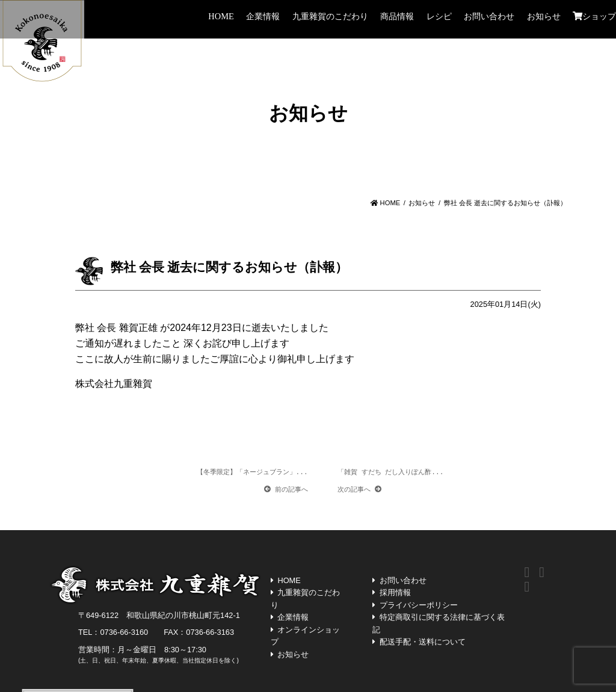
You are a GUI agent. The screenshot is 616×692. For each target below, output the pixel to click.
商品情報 (397, 16)
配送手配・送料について (423, 642)
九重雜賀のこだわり (330, 16)
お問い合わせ (489, 16)
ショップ (594, 16)
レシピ (439, 16)
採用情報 (395, 592)
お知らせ (544, 16)
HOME (221, 16)
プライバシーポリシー (419, 605)
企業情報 (263, 16)
